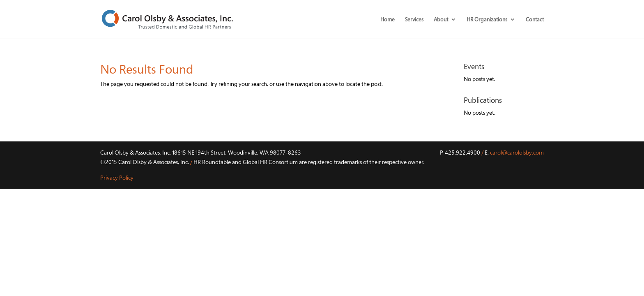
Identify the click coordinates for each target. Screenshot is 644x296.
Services (414, 20)
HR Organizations (487, 20)
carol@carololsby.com (517, 152)
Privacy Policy (117, 177)
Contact (535, 20)
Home (388, 20)
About (441, 20)
